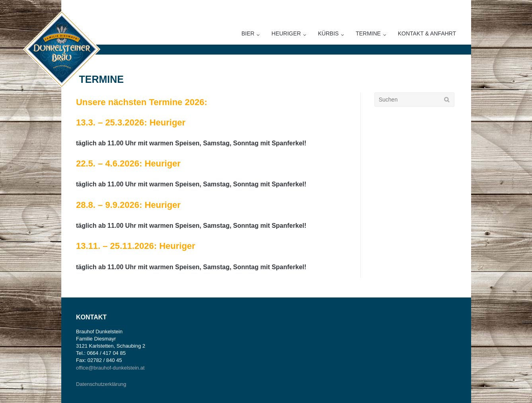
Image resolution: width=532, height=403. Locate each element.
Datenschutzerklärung (101, 384)
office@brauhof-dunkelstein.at (110, 368)
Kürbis (328, 33)
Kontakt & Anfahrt (427, 33)
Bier (248, 33)
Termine (368, 33)
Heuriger (286, 33)
